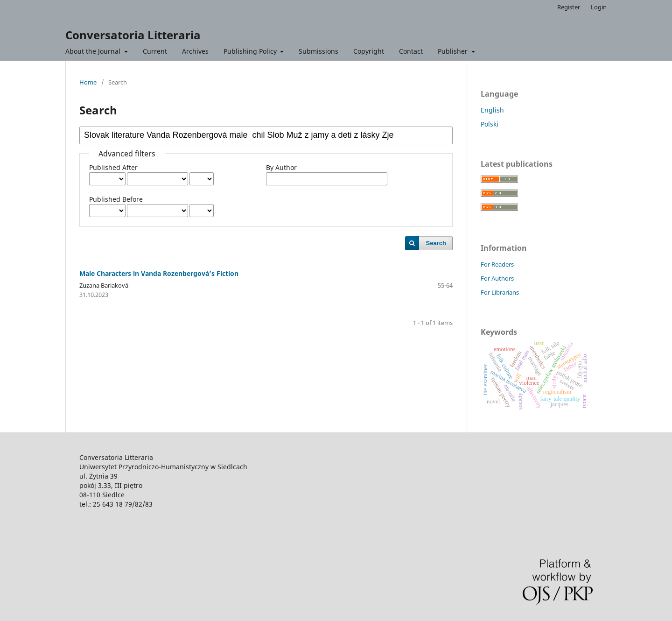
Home (88, 82)
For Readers (497, 264)
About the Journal (94, 51)
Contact (411, 51)
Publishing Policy (251, 51)
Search (436, 243)
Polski (490, 124)
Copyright (369, 51)
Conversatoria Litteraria (133, 35)
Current (155, 51)
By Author (281, 167)
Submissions (318, 51)
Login (599, 7)
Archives (195, 51)
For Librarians (500, 292)
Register (569, 7)
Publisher (454, 51)
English (492, 110)
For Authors (497, 278)
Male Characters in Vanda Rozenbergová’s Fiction (159, 273)
